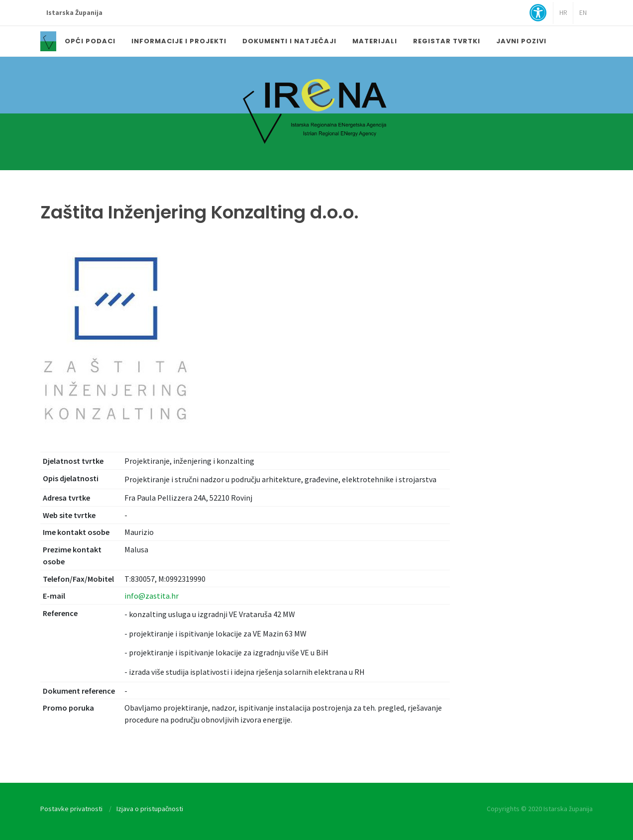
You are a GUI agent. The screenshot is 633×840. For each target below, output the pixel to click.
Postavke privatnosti (71, 809)
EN (583, 13)
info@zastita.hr (152, 596)
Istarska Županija (74, 13)
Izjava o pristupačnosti (150, 809)
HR (563, 13)
